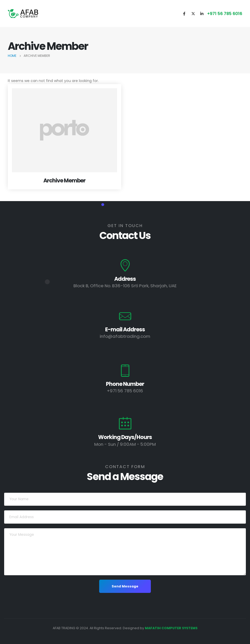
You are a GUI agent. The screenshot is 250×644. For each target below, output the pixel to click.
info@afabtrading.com (125, 336)
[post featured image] (65, 130)
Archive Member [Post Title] (64, 180)
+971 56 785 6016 (225, 14)
